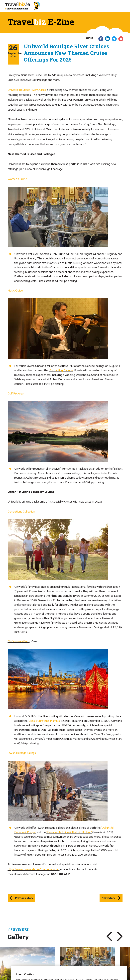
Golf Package (16, 394)
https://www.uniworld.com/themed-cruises (34, 869)
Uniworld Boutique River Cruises (27, 90)
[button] (109, 936)
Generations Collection (21, 512)
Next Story (111, 898)
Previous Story (21, 898)
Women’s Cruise (17, 179)
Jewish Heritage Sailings (22, 753)
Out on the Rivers (19, 641)
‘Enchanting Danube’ (61, 371)
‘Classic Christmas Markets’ (44, 721)
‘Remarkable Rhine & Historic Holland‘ (69, 832)
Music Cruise (15, 291)
